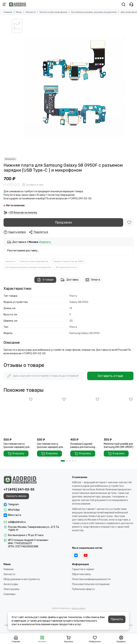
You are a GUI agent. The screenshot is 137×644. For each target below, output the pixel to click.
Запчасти (31, 12)
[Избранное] (129, 222)
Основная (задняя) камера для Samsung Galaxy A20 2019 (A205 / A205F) (85, 446)
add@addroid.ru (17, 522)
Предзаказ (63, 222)
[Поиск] (123, 4)
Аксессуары (11, 584)
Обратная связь (81, 574)
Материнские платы (66, 267)
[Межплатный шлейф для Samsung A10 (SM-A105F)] (119, 416)
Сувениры (10, 594)
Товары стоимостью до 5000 (68, 261)
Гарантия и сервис (83, 569)
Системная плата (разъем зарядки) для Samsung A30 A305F (16, 446)
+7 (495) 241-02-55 (19, 489)
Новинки (9, 569)
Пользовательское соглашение (91, 584)
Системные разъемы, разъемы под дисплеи (94, 12)
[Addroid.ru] (18, 4)
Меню (19, 12)
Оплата (93, 280)
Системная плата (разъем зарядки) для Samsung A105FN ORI (50, 446)
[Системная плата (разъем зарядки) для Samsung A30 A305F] (19, 416)
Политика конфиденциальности (91, 579)
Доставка (69, 280)
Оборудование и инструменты (22, 579)
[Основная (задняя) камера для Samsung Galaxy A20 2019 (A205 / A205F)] (85, 416)
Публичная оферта (83, 589)
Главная (8, 12)
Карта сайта (79, 608)
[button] (63, 461)
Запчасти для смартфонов (53, 12)
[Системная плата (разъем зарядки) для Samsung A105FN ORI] (52, 416)
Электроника (11, 589)
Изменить (45, 242)
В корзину (16, 454)
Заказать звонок (16, 496)
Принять (117, 619)
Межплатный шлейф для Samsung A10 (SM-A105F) (118, 445)
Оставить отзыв (110, 376)
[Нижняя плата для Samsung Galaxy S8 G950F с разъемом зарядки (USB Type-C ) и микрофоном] (75, 86)
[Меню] (4, 4)
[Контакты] (131, 4)
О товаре (45, 280)
